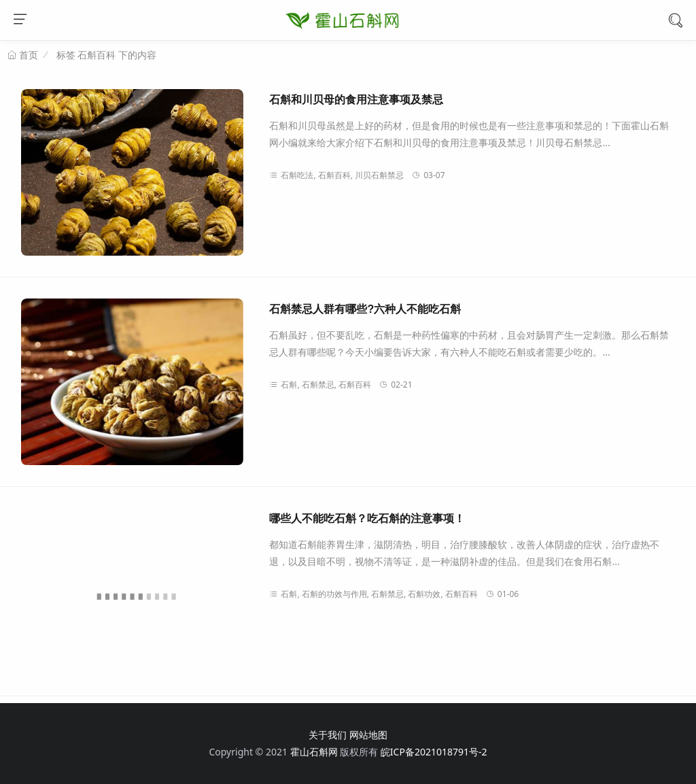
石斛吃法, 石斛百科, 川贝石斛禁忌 (336, 175)
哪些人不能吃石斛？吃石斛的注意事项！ (367, 518)
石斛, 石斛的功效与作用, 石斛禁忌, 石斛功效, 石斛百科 (373, 594)
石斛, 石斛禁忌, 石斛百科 (320, 385)
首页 (27, 55)
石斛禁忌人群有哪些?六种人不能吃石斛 (365, 309)
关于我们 (328, 735)
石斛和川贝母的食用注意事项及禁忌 (356, 100)
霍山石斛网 (314, 752)
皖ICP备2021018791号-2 (434, 752)
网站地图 (368, 735)
